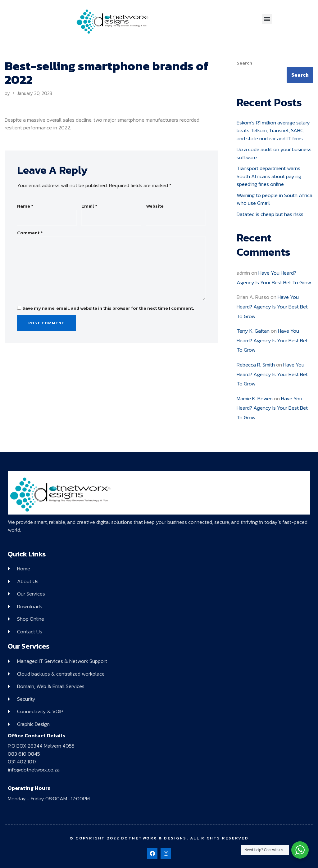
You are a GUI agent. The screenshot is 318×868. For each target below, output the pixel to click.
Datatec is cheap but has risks (270, 214)
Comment (30, 233)
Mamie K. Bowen (255, 398)
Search (244, 63)
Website (155, 206)
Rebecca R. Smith (256, 365)
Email (89, 206)
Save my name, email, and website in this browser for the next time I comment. (108, 308)
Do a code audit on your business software (274, 153)
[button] (267, 19)
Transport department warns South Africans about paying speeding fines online (269, 176)
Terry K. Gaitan (253, 331)
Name (25, 206)
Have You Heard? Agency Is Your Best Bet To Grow (272, 306)
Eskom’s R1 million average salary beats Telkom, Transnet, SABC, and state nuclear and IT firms (273, 130)
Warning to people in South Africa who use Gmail (275, 199)
